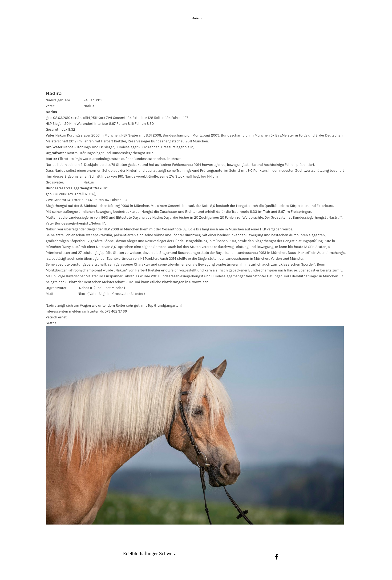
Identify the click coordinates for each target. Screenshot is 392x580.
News (102, 17)
